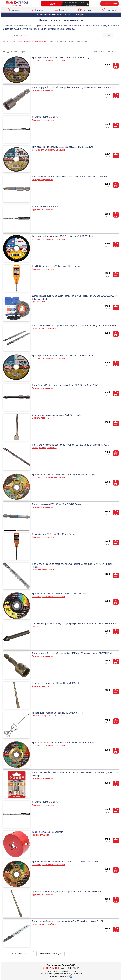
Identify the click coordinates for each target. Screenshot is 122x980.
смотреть (80, 15)
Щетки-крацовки (39, 302)
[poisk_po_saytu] (55, 35)
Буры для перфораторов (43, 120)
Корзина (61, 9)
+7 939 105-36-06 (52, 968)
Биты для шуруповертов (43, 90)
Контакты (109, 9)
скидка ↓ (114, 52)
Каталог (37, 9)
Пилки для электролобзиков (44, 329)
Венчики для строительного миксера (48, 716)
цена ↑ (95, 52)
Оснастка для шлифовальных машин (48, 61)
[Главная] (17, 3)
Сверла (35, 626)
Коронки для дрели (40, 835)
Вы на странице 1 (20, 954)
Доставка (85, 9)
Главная (13, 9)
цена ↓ (104, 52)
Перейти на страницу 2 (50, 954)
